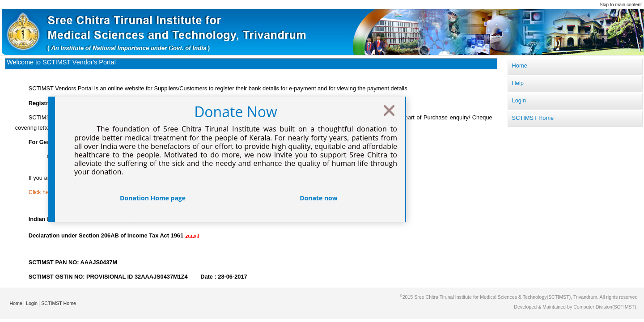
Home (16, 303)
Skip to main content (621, 5)
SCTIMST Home (59, 303)
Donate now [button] (319, 198)
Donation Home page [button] (153, 198)
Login (32, 303)
